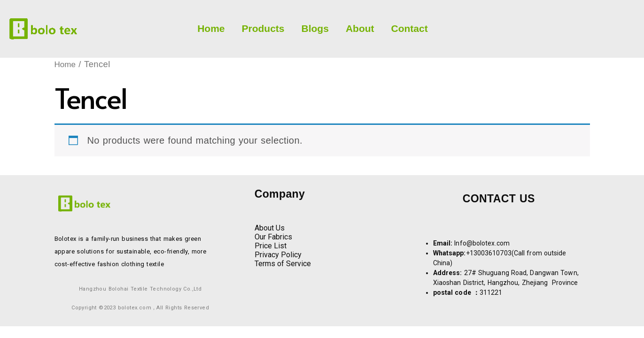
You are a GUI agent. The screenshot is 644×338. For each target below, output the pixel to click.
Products (263, 28)
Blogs (315, 28)
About (360, 28)
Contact (410, 28)
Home (211, 28)
